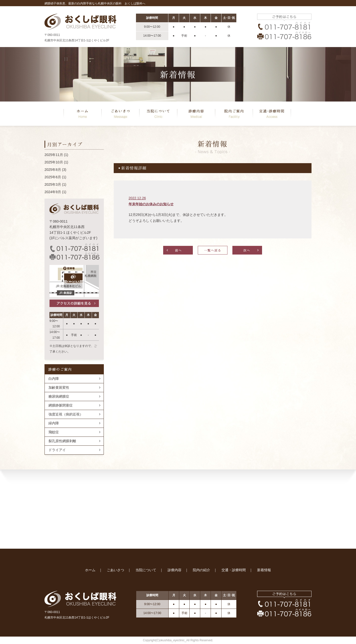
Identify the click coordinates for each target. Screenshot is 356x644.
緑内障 (54, 423)
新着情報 (264, 570)
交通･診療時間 (272, 114)
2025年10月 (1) (56, 162)
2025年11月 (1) (56, 155)
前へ (178, 250)
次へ (247, 250)
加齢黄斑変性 (59, 387)
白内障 (54, 379)
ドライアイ (57, 450)
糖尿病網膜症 (59, 396)
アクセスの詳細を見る (74, 303)
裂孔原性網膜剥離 (62, 441)
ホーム (83, 114)
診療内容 (196, 114)
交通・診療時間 (234, 570)
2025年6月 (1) (55, 177)
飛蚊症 (54, 432)
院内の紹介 (234, 114)
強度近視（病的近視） (66, 414)
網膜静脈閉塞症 (61, 405)
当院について (158, 114)
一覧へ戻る (213, 250)
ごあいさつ (120, 114)
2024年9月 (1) (55, 192)
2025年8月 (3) (55, 170)
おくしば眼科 (80, 22)
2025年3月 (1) (55, 184)
